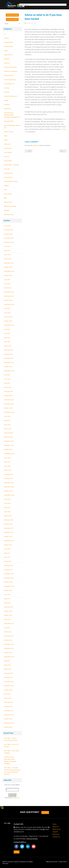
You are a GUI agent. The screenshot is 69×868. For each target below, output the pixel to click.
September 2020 (9, 412)
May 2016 (7, 599)
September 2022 (9, 325)
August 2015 (8, 615)
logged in (36, 145)
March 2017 (8, 561)
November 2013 (9, 648)
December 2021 (9, 358)
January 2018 (8, 524)
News (6, 136)
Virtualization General (11, 181)
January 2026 (8, 234)
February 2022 (9, 350)
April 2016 (7, 603)
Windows (7, 210)
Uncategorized (8, 173)
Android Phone (9, 42)
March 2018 (8, 516)
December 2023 (9, 292)
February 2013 (9, 673)
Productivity (8, 148)
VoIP (5, 190)
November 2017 (9, 532)
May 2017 (7, 553)
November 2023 (9, 296)
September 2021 (9, 371)
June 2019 (7, 458)
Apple (6, 51)
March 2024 (8, 288)
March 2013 (8, 669)
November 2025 (9, 242)
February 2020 (9, 433)
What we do (56, 829)
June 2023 (7, 313)
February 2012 (9, 702)
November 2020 (9, 404)
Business (7, 63)
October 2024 (8, 267)
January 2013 (8, 677)
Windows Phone (9, 215)
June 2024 (7, 284)
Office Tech (7, 144)
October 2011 (8, 719)
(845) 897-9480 (23, 830)
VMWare (7, 186)
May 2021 (7, 383)
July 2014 (7, 628)
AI (5, 34)
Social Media (8, 161)
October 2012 (8, 690)
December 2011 (9, 711)
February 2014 (9, 636)
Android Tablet (8, 46)
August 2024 (8, 275)
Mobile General (9, 132)
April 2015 (7, 619)
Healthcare (7, 109)
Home (54, 824)
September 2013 (9, 657)
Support (55, 832)
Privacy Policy (62, 862)
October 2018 (8, 491)
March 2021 (8, 387)
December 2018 (9, 483)
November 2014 (9, 624)
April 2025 (7, 255)
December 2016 (9, 574)
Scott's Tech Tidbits (12, 19)
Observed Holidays (32, 839)
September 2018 (9, 495)
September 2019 (9, 454)
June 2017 (7, 549)
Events (17, 852)
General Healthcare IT (11, 96)
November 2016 (9, 578)
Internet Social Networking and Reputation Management (12, 115)
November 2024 (9, 263)
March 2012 (8, 698)
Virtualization (8, 177)
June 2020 (7, 416)
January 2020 (8, 437)
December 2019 (9, 441)
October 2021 (8, 367)
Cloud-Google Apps (10, 80)
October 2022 (8, 321)
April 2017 (7, 557)
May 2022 (7, 338)
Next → (63, 151)
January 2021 (8, 396)
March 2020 (8, 429)
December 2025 (9, 238)
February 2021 (9, 391)
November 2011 (9, 715)
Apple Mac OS (8, 55)
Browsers (7, 59)
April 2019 (7, 466)
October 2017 (8, 537)
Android (6, 38)
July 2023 (7, 309)
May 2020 (7, 420)
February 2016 (9, 607)
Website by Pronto (52, 862)
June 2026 (7, 226)
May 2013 (7, 661)
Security (7, 157)
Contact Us (56, 837)
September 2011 (9, 723)
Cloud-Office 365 (9, 84)
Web (5, 198)
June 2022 (7, 333)
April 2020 (7, 425)
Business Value (9, 76)
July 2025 (7, 246)
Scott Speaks (8, 152)
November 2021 (9, 362)
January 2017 (8, 570)
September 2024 (9, 271)
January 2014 (8, 640)
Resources (56, 834)
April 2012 (7, 694)
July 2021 (7, 375)
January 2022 (8, 354)
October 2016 (8, 582)
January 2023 (8, 317)
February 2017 (9, 566)
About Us (56, 827)
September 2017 (9, 541)
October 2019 (8, 449)
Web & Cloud (8, 202)
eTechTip (7, 92)
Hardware (7, 105)
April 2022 (7, 342)
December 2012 (9, 682)
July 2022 (7, 329)
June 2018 (7, 503)
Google (6, 100)
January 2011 (8, 727)
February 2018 (9, 520)
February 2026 (9, 230)
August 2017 (8, 545)
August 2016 (8, 590)
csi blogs (7, 88)
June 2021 (7, 379)
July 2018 (7, 499)
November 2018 (9, 487)
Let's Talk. (45, 812)
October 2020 (8, 408)
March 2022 (8, 346)
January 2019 (8, 479)
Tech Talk (7, 169)
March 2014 (8, 632)
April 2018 (7, 512)
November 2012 (9, 686)
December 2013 (9, 644)
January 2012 (8, 706)
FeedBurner (16, 798)
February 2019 (9, 474)
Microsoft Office (9, 121)
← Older (29, 151)
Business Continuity (10, 67)
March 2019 (8, 470)
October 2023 (8, 300)
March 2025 (8, 259)
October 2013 (8, 653)
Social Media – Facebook (11, 165)
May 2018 (7, 508)
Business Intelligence (11, 71)
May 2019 (7, 462)
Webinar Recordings (12, 15)
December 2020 (9, 400)
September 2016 (9, 586)
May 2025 (7, 251)
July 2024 (7, 280)
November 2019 (9, 445)
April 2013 (7, 665)
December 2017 (9, 528)
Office (6, 140)
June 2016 (7, 595)
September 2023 (9, 304)
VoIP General (8, 194)
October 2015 (8, 611)
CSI (58, 34)
